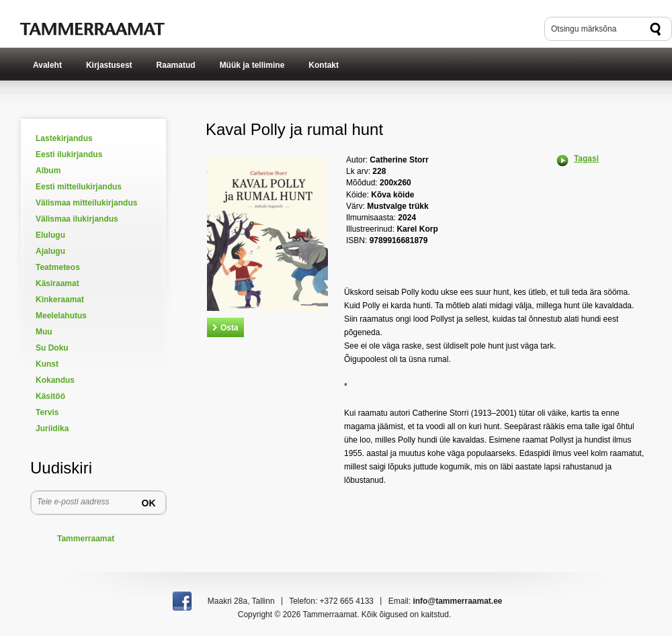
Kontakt (324, 65)
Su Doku (52, 348)
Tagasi (586, 159)
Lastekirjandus (64, 138)
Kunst (47, 364)
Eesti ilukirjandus (69, 154)
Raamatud (176, 65)
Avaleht (47, 65)
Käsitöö (50, 396)
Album (48, 171)
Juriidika (52, 428)
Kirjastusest (109, 65)
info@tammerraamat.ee (457, 601)
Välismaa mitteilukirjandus (86, 203)
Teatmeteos (58, 267)
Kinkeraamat (60, 300)
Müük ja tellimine (252, 65)
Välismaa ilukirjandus (77, 219)
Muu (44, 332)
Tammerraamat (86, 539)
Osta (229, 328)
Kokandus (55, 380)
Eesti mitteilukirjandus (79, 187)
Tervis (47, 412)
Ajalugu (50, 251)
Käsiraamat (57, 283)
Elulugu (50, 235)
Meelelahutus (61, 316)
